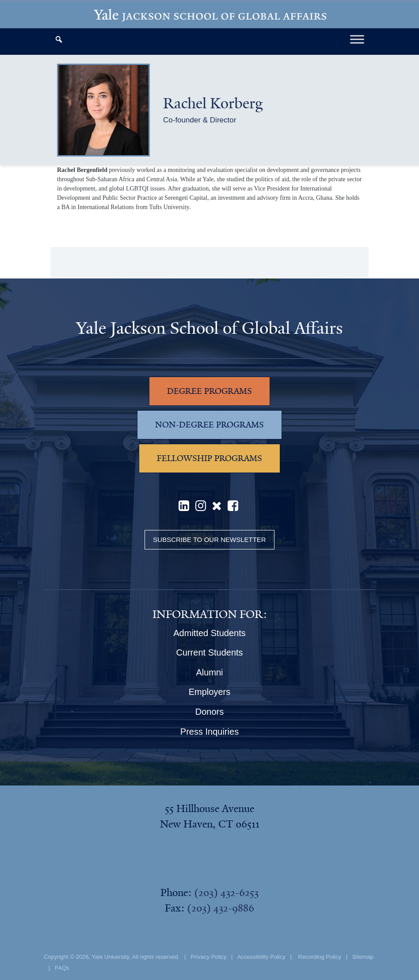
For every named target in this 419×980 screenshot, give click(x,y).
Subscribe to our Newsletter (209, 540)
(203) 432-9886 (221, 908)
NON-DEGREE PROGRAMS (209, 425)
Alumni (209, 672)
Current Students (209, 652)
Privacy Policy (208, 957)
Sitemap (363, 957)
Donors (209, 712)
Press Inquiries (209, 732)
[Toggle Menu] (357, 39)
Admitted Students (209, 633)
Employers (209, 692)
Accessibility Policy (261, 957)
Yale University (110, 957)
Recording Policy (320, 957)
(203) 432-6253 (226, 892)
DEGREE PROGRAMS (209, 391)
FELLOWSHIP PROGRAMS (209, 458)
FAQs (62, 968)
